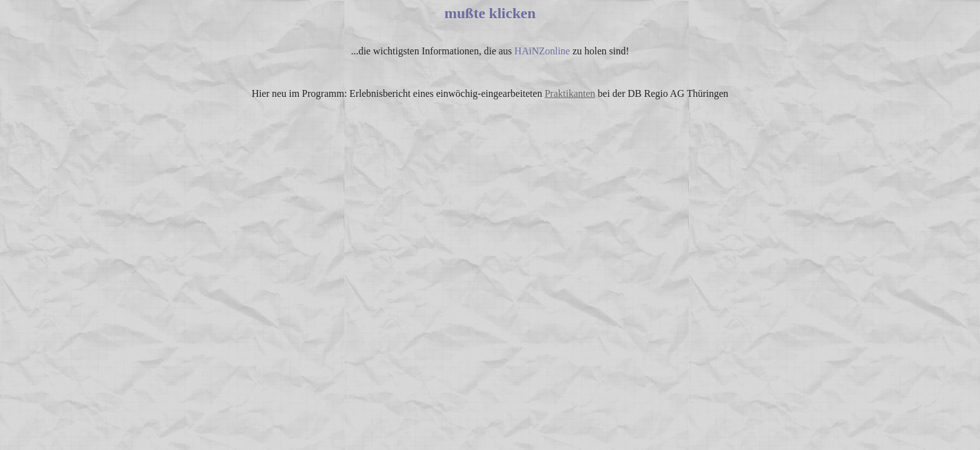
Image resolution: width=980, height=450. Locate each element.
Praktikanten (570, 93)
